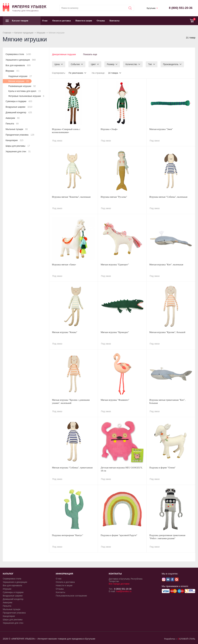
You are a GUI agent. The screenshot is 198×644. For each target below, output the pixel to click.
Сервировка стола (18, 54)
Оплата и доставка (61, 21)
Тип (150, 64)
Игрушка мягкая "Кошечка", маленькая (71, 197)
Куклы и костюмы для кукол (25, 91)
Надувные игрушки (20, 76)
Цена (57, 64)
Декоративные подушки (64, 54)
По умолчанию (76, 73)
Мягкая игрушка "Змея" (161, 129)
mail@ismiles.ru (124, 591)
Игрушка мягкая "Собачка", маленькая (168, 197)
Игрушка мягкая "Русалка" (114, 197)
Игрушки (41, 33)
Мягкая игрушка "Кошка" (65, 332)
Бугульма (151, 8)
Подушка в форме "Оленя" (162, 467)
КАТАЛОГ (8, 573)
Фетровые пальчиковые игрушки (26, 96)
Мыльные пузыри (17, 129)
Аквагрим (13, 118)
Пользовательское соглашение (71, 596)
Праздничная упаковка (20, 135)
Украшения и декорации (21, 60)
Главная (7, 33)
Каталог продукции (24, 33)
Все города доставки (119, 584)
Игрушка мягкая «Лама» (64, 264)
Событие (75, 64)
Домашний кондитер (19, 112)
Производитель (171, 64)
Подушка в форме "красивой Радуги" (119, 535)
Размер (111, 64)
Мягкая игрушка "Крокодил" (115, 332)
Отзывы (101, 21)
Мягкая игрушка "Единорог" (115, 264)
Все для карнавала (18, 65)
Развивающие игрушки (22, 86)
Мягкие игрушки (19, 81)
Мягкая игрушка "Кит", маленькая (166, 264)
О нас (45, 21)
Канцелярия (14, 140)
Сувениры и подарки (19, 101)
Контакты (114, 21)
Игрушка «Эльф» (109, 129)
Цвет (93, 64)
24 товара (113, 73)
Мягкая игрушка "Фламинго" (115, 400)
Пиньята (12, 124)
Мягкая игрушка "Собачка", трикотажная (72, 467)
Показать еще (90, 54)
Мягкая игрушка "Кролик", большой (167, 332)
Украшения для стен (18, 151)
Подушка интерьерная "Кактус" (68, 535)
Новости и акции (84, 21)
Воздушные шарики (19, 107)
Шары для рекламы (18, 146)
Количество (131, 64)
